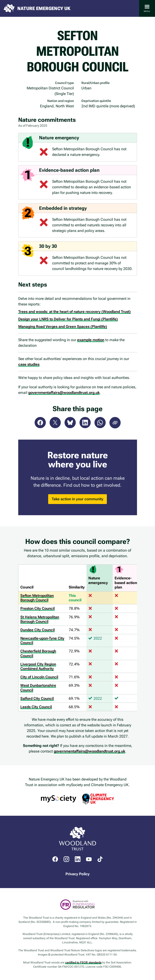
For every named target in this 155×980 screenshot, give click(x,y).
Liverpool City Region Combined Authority (38, 666)
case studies (29, 364)
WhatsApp (100, 423)
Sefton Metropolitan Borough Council (37, 598)
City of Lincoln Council (39, 677)
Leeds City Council (36, 707)
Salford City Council (37, 698)
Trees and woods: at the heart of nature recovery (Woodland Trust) (74, 312)
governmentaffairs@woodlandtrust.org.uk (64, 393)
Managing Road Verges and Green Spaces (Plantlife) (63, 327)
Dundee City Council (38, 630)
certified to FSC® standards (83, 962)
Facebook (40, 423)
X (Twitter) (55, 423)
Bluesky (70, 423)
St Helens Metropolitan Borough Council (40, 619)
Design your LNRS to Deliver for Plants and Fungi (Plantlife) (68, 319)
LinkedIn (85, 423)
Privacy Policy (77, 874)
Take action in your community (77, 499)
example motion (91, 340)
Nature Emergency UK (44, 8)
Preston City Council (38, 608)
